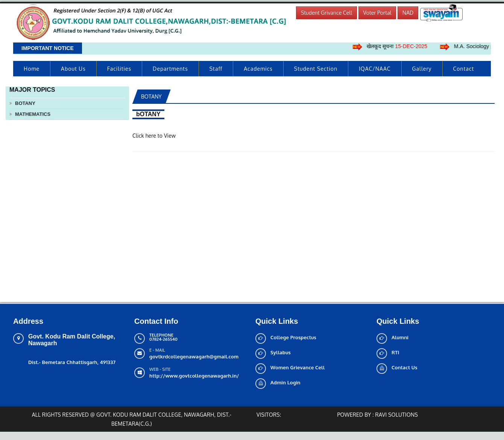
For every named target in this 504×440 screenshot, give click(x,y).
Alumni (400, 337)
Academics (258, 69)
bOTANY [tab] (151, 96)
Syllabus (281, 352)
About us (73, 69)
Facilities (119, 69)
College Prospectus (293, 337)
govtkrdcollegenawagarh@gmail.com (194, 357)
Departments (170, 69)
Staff (216, 69)
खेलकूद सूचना (400, 46)
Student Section (316, 69)
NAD (408, 13)
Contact (464, 69)
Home (32, 69)
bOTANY (25, 103)
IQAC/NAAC (375, 69)
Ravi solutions (397, 415)
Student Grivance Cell (326, 13)
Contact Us (405, 367)
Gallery (422, 69)
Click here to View (154, 136)
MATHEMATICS (33, 114)
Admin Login (285, 382)
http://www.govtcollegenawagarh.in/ (194, 376)
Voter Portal (377, 13)
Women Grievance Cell (298, 367)
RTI (395, 352)
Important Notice (48, 48)
